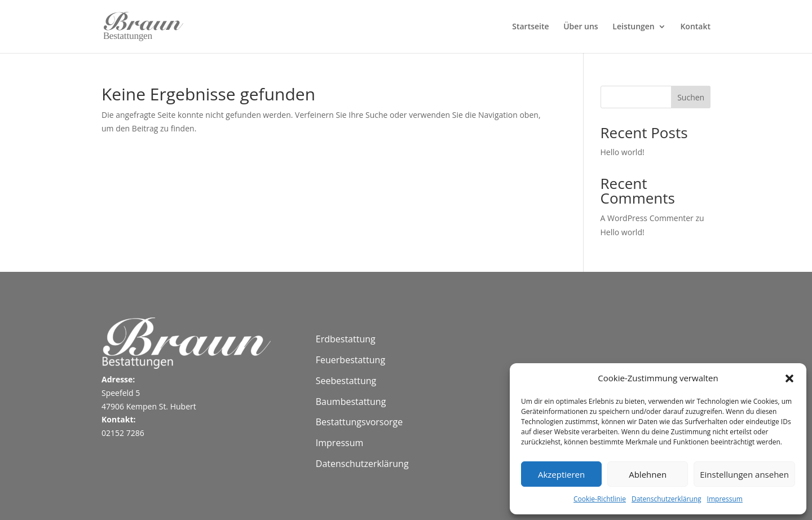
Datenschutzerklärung (667, 499)
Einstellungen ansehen (744, 474)
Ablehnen (648, 474)
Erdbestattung (346, 339)
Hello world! (623, 152)
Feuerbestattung (350, 360)
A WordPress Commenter (647, 218)
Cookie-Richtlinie (600, 499)
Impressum (725, 499)
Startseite (530, 27)
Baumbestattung (351, 402)
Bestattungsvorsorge (359, 422)
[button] (789, 378)
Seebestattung (346, 381)
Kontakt (695, 27)
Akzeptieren (561, 474)
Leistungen (633, 27)
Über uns (581, 27)
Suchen (691, 97)
